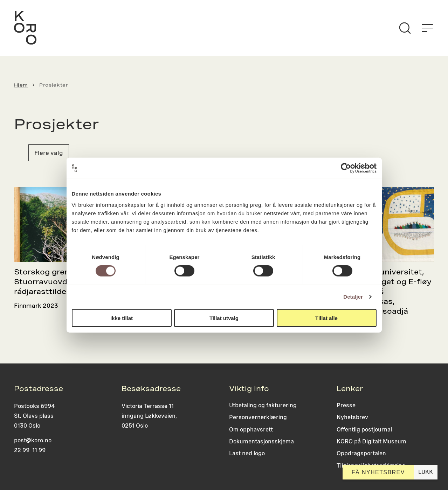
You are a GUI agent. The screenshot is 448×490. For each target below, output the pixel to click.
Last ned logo (247, 453)
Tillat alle (326, 318)
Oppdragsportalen (361, 453)
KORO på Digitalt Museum (371, 441)
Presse (346, 405)
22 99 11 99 (30, 450)
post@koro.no (33, 440)
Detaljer (353, 297)
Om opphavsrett (251, 430)
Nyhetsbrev (352, 417)
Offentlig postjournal (364, 430)
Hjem (21, 85)
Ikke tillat (122, 318)
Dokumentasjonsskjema (261, 441)
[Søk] (405, 28)
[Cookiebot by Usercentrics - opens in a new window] (346, 168)
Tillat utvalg (224, 318)
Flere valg (49, 153)
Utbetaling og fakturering (263, 405)
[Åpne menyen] (427, 28)
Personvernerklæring (258, 417)
